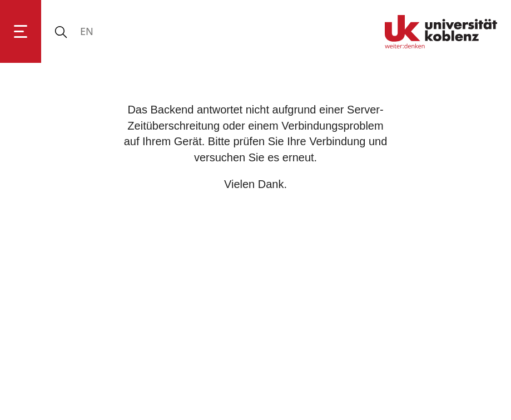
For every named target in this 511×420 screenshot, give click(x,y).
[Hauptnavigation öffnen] (21, 31)
